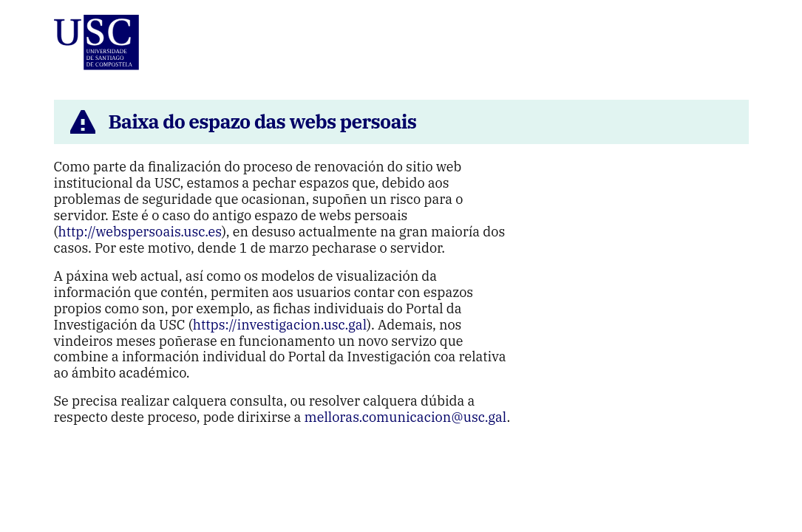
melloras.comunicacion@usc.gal (406, 417)
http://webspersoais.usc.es (140, 232)
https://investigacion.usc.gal (280, 325)
